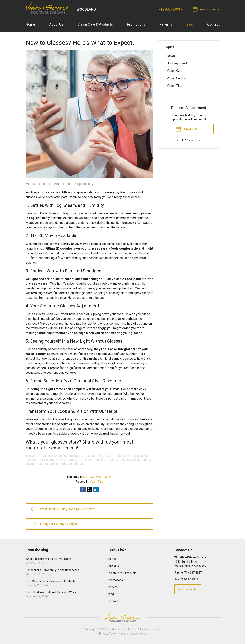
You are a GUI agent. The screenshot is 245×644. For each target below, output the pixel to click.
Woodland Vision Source (122, 630)
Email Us (187, 589)
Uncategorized (177, 63)
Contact (213, 25)
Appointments (207, 9)
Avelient (140, 634)
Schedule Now (188, 129)
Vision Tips (96, 482)
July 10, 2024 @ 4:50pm (97, 477)
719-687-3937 (171, 9)
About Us (56, 25)
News (171, 56)
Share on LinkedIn (96, 490)
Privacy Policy (108, 634)
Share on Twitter (89, 490)
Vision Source (176, 78)
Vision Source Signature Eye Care (123, 617)
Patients (166, 25)
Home (30, 25)
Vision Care (175, 71)
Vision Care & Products (95, 25)
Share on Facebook (83, 490)
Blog (190, 25)
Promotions (136, 25)
